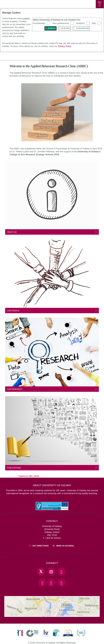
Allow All (52, 28)
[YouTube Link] (42, 583)
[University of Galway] (14, 57)
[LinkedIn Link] (51, 583)
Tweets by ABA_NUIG (29, 476)
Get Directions (40, 546)
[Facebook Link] (62, 572)
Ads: (94, 23)
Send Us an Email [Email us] (65, 546)
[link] (20, 633)
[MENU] (100, 4)
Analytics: (81, 23)
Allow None (65, 28)
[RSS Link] (62, 583)
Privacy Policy (65, 46)
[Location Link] (52, 615)
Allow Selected (82, 28)
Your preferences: (61, 23)
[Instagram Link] (51, 572)
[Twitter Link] (41, 572)
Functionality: (39, 23)
